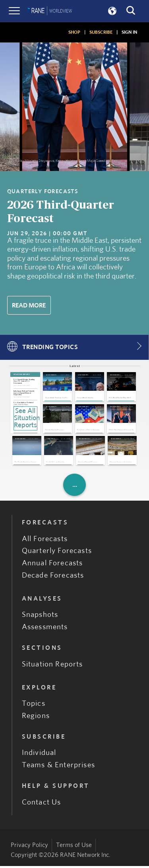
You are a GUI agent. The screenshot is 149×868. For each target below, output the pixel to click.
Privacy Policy (29, 847)
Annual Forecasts (52, 566)
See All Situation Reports (26, 418)
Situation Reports (52, 666)
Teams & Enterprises (58, 767)
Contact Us (42, 804)
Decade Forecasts (53, 578)
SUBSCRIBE (101, 32)
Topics (34, 706)
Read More (29, 305)
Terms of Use (74, 847)
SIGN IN (129, 32)
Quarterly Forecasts (57, 553)
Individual (39, 755)
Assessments (45, 629)
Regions (36, 718)
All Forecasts (45, 541)
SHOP (74, 32)
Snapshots (40, 617)
